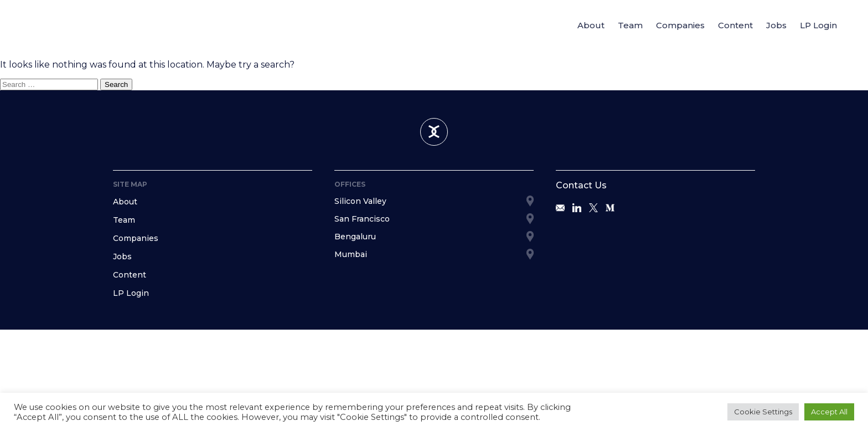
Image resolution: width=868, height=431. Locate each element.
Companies (680, 25)
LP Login (818, 25)
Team (630, 25)
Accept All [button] (829, 412)
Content (735, 25)
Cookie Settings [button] (763, 412)
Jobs (776, 25)
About (591, 25)
